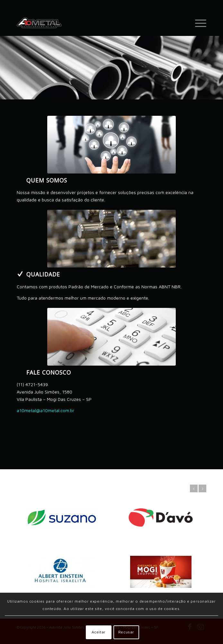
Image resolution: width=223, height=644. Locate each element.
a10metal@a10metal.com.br (45, 410)
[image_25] (111, 337)
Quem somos (47, 180)
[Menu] (197, 23)
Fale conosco (49, 372)
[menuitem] (197, 23)
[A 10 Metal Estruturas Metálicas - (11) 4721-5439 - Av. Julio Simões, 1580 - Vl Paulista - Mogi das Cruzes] (93, 23)
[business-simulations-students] (111, 145)
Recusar (126, 632)
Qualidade (43, 274)
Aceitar (99, 632)
